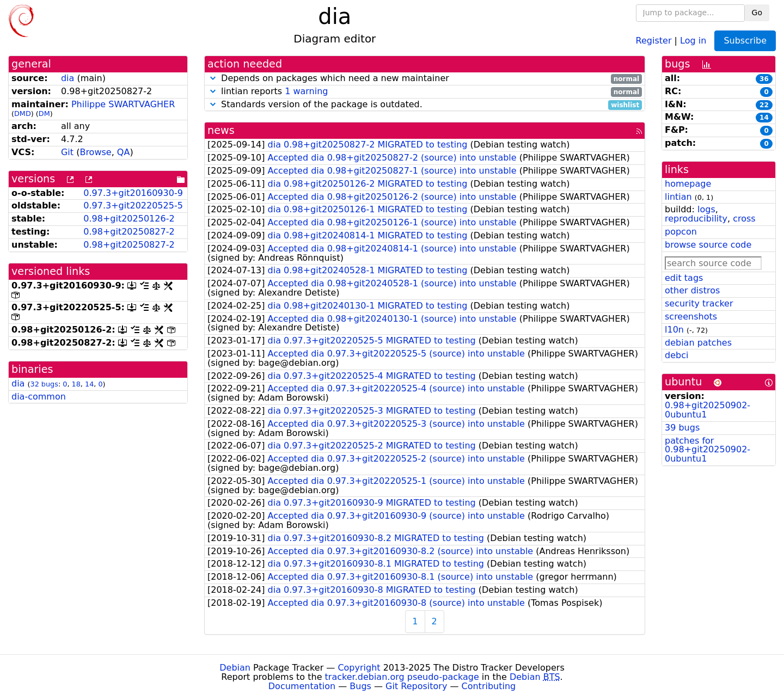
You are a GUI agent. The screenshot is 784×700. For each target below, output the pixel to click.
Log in (693, 40)
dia (68, 78)
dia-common (39, 397)
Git (67, 152)
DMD (23, 113)
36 (764, 79)
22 (764, 105)
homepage (688, 184)
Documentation (302, 686)
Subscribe (745, 41)
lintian (678, 197)
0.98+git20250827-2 (129, 232)
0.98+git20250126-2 (129, 219)
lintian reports (425, 92)
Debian (235, 668)
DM (44, 113)
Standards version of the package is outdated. (425, 105)
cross (744, 219)
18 (76, 384)
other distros (692, 290)
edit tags (684, 278)
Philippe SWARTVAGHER (123, 104)
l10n (674, 330)
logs (706, 209)
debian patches (698, 343)
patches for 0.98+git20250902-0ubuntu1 (708, 450)
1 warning (306, 91)
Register (654, 40)
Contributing (489, 686)
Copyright (359, 668)
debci (676, 355)
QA (124, 152)
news (221, 130)
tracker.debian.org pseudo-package (402, 677)
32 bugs (44, 384)
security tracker (699, 303)
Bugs (360, 686)
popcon (681, 232)
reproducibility (696, 219)
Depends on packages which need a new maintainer (425, 79)
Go (757, 13)
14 (89, 384)
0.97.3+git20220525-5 (133, 205)
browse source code (708, 245)
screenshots (691, 317)
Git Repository (416, 686)
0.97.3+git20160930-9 (133, 193)
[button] (213, 78)
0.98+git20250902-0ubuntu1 (708, 410)
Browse (95, 152)
